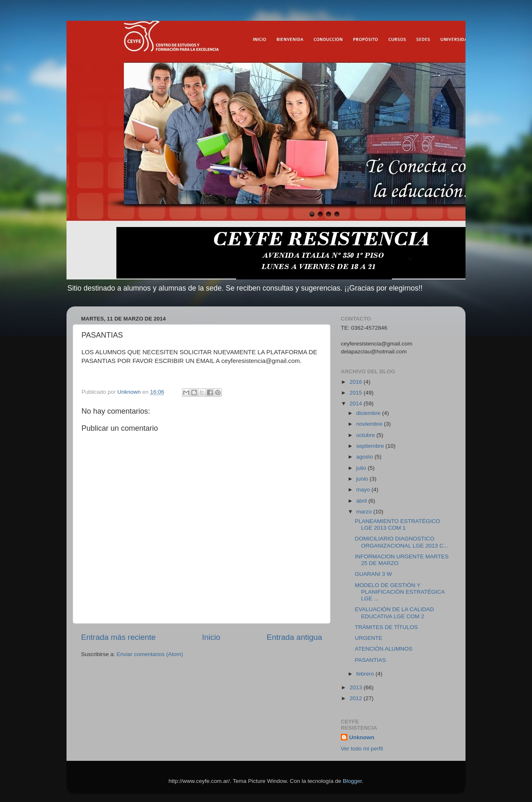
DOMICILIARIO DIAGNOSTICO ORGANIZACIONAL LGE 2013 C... (402, 542)
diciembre (369, 413)
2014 (357, 403)
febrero (366, 674)
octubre (366, 435)
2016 (357, 382)
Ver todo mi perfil (362, 749)
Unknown (362, 737)
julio (362, 468)
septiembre (371, 446)
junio (363, 479)
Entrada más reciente (118, 637)
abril (362, 501)
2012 (357, 698)
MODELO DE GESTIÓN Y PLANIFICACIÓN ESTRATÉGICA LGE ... (400, 592)
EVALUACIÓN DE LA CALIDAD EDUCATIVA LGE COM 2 (394, 613)
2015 (357, 393)
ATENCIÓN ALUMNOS (384, 649)
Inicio (211, 637)
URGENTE (369, 638)
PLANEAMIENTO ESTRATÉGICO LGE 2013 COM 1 (398, 524)
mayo (364, 490)
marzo (365, 512)
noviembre (370, 424)
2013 (357, 687)
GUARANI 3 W (373, 574)
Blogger (352, 781)
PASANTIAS (371, 660)
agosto (365, 457)
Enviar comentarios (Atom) (150, 654)
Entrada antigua (294, 637)
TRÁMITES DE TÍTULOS (386, 627)
